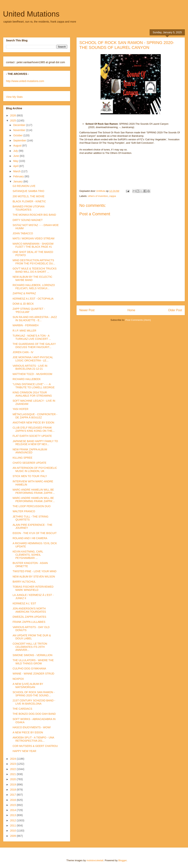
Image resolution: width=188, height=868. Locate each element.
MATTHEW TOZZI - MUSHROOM (32, 374)
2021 (13, 774)
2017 (13, 795)
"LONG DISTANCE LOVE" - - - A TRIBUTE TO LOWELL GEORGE (34, 386)
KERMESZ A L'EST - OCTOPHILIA (33, 299)
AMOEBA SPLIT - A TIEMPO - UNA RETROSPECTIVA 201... (33, 739)
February (19, 176)
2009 (13, 836)
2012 (13, 820)
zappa (113, 196)
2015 (13, 805)
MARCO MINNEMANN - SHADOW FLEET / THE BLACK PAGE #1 (33, 245)
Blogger (122, 860)
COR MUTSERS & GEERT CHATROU (35, 746)
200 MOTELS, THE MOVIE (28, 196)
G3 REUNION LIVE (24, 186)
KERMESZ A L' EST (24, 603)
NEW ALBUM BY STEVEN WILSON (34, 577)
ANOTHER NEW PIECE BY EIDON (33, 423)
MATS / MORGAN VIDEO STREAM (33, 238)
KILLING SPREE (22, 458)
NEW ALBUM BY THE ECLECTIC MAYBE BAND (32, 278)
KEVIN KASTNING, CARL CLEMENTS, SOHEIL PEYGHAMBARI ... (28, 555)
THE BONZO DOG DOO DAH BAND (34, 714)
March (17, 171)
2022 (13, 769)
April (16, 166)
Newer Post (87, 310)
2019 (13, 785)
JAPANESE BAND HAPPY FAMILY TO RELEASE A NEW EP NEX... (35, 443)
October (18, 135)
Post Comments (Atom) (138, 320)
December (20, 125)
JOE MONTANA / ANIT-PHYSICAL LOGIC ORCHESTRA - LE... (33, 359)
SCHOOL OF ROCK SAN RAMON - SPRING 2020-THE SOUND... (34, 694)
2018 (13, 790)
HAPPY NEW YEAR (24, 751)
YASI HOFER (20, 409)
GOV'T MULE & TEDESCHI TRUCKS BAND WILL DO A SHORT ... (35, 270)
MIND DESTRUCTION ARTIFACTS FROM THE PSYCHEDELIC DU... (34, 262)
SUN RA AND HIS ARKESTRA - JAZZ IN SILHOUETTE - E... (35, 319)
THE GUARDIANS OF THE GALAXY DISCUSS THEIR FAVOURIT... (34, 346)
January (18, 181)
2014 (13, 810)
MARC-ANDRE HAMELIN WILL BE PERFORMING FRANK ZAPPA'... (34, 491)
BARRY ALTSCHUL (24, 582)
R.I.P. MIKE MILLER (24, 331)
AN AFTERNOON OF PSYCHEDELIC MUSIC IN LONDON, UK (35, 469)
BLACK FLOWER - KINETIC (29, 201)
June (16, 156)
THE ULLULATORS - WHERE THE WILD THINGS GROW (33, 662)
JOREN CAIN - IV (23, 352)
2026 (13, 115)
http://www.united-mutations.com (25, 81)
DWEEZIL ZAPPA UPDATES (29, 617)
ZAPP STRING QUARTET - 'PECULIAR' (29, 310)
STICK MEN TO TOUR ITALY (30, 476)
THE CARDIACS (22, 709)
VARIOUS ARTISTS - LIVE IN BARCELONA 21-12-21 (30, 367)
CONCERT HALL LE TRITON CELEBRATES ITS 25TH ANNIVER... (30, 647)
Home (131, 310)
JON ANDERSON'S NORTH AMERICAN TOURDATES (29, 610)
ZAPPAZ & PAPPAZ (24, 293)
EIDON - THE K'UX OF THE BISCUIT (35, 533)
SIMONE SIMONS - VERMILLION (33, 655)
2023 (13, 764)
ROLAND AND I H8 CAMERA (30, 538)
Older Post (175, 310)
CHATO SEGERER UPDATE (30, 463)
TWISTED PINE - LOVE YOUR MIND (34, 571)
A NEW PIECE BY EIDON (28, 732)
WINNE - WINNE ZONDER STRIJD (33, 674)
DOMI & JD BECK (23, 304)
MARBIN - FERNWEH (26, 325)
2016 (13, 800)
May (16, 161)
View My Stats (14, 97)
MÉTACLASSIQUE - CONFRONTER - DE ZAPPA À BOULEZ (35, 416)
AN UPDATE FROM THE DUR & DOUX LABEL (32, 637)
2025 (13, 121)
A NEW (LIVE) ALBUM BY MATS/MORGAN (28, 686)
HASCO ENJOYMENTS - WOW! (32, 727)
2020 (13, 779)
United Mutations (31, 14)
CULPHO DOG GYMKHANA (29, 668)
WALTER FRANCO (24, 511)
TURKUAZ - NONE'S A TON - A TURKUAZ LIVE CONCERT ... (32, 337)
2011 (13, 826)
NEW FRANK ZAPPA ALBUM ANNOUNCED (30, 451)
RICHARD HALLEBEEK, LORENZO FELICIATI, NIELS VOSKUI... (34, 287)
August (18, 146)
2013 (13, 815)
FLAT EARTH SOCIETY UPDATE (32, 436)
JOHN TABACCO (23, 233)
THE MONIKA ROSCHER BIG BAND (34, 215)
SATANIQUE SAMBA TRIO (28, 191)
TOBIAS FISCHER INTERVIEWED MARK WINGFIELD (33, 588)
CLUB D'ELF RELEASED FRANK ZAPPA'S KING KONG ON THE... (34, 429)
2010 (13, 831)
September (20, 140)
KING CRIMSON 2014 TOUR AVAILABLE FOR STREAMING (32, 394)
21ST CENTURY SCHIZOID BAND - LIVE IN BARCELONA (34, 702)
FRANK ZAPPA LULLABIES (29, 622)
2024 (13, 759)
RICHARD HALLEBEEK (27, 379)
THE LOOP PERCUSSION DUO (32, 506)
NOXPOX (18, 679)
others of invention (98, 196)
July (16, 151)
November (20, 130)
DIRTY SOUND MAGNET (28, 220)
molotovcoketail (95, 860)
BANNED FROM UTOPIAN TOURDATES (28, 208)
